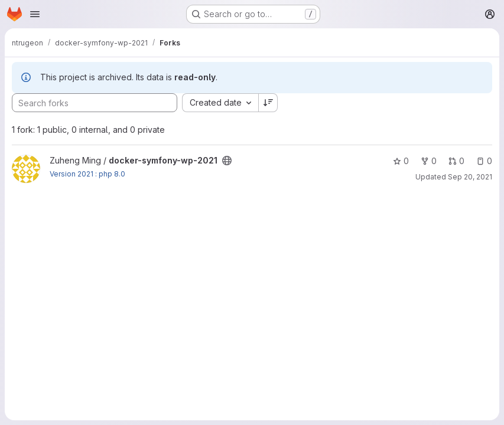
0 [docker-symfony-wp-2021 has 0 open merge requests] (456, 161)
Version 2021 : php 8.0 (87, 174)
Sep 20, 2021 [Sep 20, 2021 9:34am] (470, 177)
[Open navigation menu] (35, 14)
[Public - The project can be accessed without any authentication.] (227, 161)
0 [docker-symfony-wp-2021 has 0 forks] (429, 161)
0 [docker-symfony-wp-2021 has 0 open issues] (484, 161)
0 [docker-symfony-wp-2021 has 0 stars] (401, 161)
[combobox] (220, 103)
